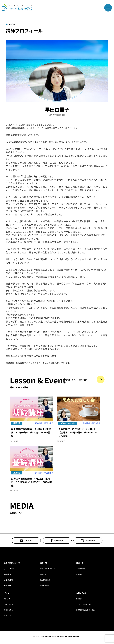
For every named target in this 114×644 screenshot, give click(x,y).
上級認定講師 (81, 569)
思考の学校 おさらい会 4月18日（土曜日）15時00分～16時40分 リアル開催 (78, 432)
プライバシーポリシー (84, 604)
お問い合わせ (81, 593)
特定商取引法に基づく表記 (85, 610)
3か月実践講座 (45, 580)
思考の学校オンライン (48, 569)
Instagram (90, 540)
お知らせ (7, 586)
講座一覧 (43, 563)
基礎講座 (43, 574)
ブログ (7, 593)
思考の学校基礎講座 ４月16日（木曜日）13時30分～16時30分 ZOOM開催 (31, 432)
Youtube (28, 540)
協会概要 (79, 599)
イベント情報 (8, 604)
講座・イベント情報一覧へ (84, 380)
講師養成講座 (44, 585)
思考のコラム (8, 610)
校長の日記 (8, 616)
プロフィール (9, 569)
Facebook (59, 540)
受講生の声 (8, 580)
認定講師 (79, 574)
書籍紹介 (7, 574)
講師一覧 (80, 563)
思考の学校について (12, 563)
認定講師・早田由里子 (44, 423)
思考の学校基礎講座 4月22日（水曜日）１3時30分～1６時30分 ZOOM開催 (32, 482)
